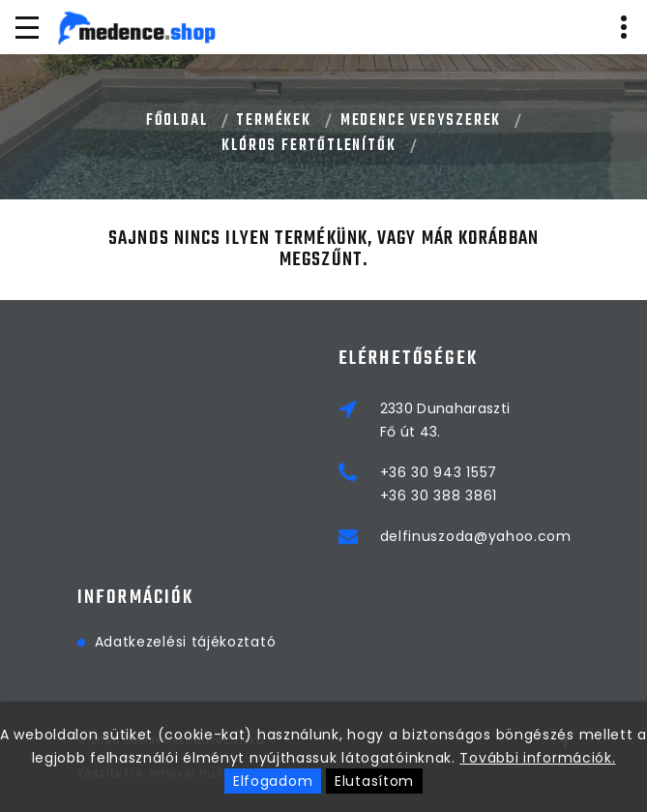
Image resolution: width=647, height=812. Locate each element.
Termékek (273, 121)
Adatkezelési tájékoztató (186, 642)
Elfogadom (273, 781)
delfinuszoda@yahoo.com (476, 536)
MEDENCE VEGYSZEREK (421, 121)
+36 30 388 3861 (439, 496)
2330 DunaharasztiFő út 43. (445, 420)
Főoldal (177, 121)
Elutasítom (374, 781)
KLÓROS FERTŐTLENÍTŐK (309, 146)
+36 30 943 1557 (439, 472)
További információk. (537, 758)
